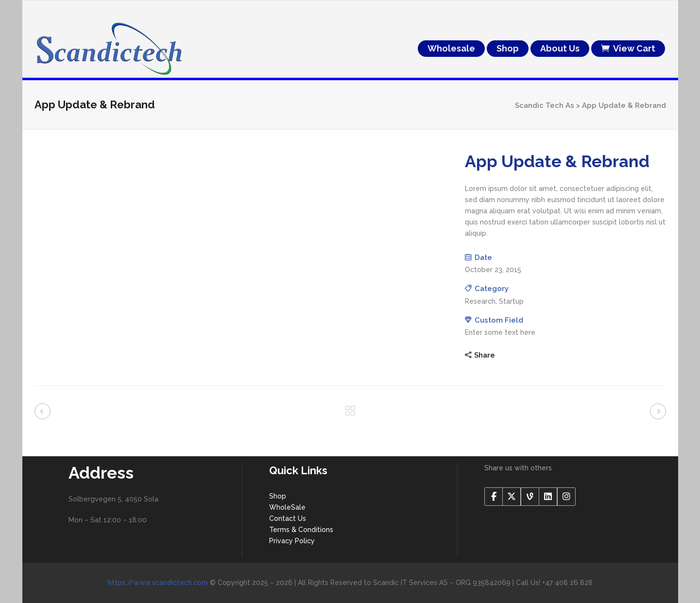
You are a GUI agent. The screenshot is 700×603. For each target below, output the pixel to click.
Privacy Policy (292, 541)
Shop (278, 496)
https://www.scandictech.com (158, 583)
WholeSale (287, 507)
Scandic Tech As (545, 105)
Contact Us (288, 518)
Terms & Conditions (301, 530)
